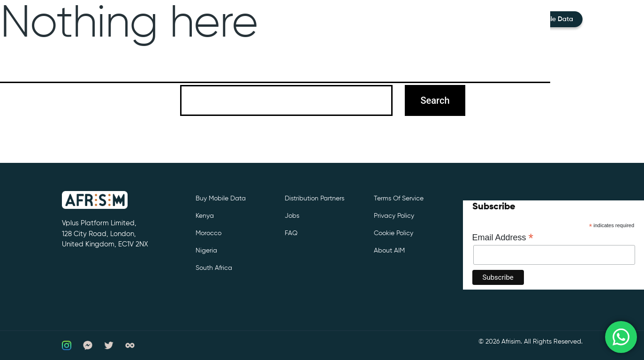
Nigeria (206, 251)
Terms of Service (399, 199)
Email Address (503, 237)
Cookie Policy (394, 233)
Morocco (208, 233)
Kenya (205, 216)
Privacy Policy (394, 216)
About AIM (389, 251)
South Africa (214, 268)
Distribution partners (314, 199)
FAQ (291, 233)
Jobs (292, 216)
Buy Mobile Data (221, 199)
